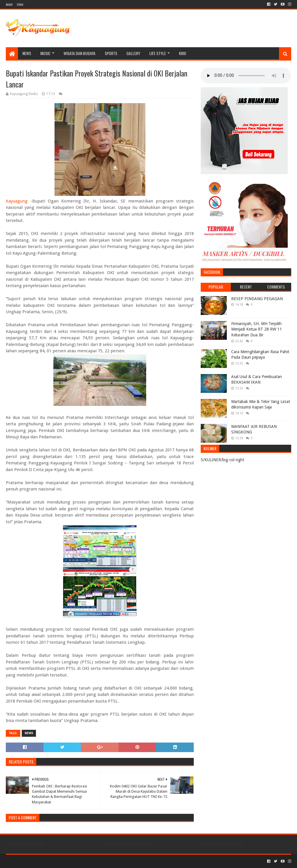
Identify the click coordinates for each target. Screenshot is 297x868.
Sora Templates (38, 861)
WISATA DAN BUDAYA (79, 53)
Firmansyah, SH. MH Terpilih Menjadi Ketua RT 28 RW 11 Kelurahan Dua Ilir (257, 329)
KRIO (183, 53)
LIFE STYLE (158, 53)
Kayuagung (17, 201)
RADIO (9, 4)
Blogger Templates (71, 861)
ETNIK (20, 4)
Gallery (133, 53)
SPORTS (111, 53)
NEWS (27, 53)
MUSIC (45, 53)
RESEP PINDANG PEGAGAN (257, 299)
